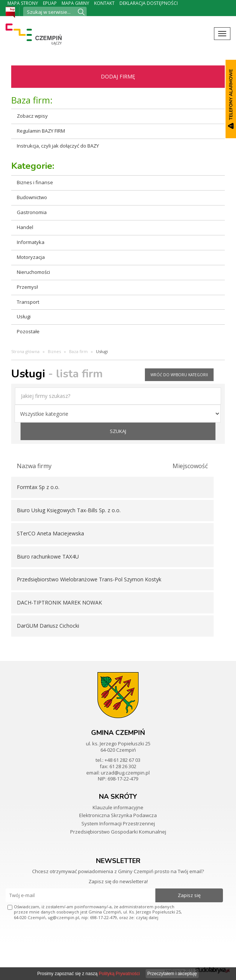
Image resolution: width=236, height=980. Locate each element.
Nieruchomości (33, 272)
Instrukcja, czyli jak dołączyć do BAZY (58, 146)
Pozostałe (28, 331)
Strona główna (25, 351)
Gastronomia (32, 212)
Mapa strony (23, 3)
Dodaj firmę (118, 76)
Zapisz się (189, 895)
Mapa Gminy (75, 3)
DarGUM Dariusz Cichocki (48, 626)
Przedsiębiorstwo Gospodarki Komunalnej (118, 832)
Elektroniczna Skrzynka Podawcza (118, 815)
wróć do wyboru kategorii (179, 375)
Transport (28, 302)
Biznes (54, 351)
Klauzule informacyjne (118, 807)
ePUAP (50, 3)
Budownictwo (32, 197)
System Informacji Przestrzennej (118, 823)
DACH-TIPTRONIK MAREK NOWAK (59, 602)
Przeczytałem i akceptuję (172, 974)
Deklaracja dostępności (149, 3)
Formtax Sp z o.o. (38, 487)
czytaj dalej (147, 917)
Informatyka (31, 242)
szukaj (118, 431)
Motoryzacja (31, 257)
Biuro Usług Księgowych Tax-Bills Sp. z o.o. (69, 510)
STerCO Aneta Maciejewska (50, 533)
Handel (25, 227)
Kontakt (104, 3)
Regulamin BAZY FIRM (41, 131)
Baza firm (78, 351)
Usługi (24, 316)
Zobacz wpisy (32, 116)
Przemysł (27, 287)
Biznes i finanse (35, 182)
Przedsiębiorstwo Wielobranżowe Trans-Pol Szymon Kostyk (89, 579)
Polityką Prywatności (119, 974)
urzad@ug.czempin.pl (125, 773)
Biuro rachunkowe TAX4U (48, 557)
